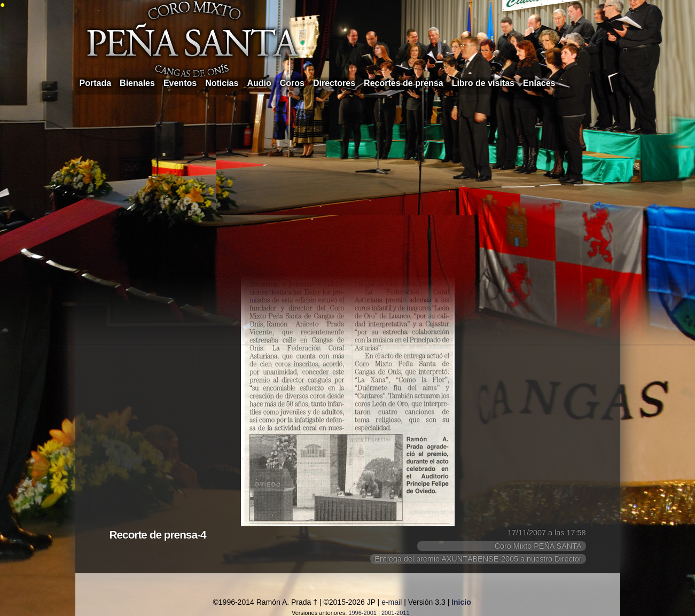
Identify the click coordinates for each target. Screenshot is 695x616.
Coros (292, 83)
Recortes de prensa (404, 83)
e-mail (392, 602)
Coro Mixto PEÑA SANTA (538, 546)
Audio (259, 83)
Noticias (222, 83)
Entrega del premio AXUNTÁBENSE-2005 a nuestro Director (478, 559)
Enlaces (539, 83)
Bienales (137, 83)
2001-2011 (396, 613)
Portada (96, 83)
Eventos (180, 83)
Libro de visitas (483, 83)
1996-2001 (362, 613)
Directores (334, 83)
